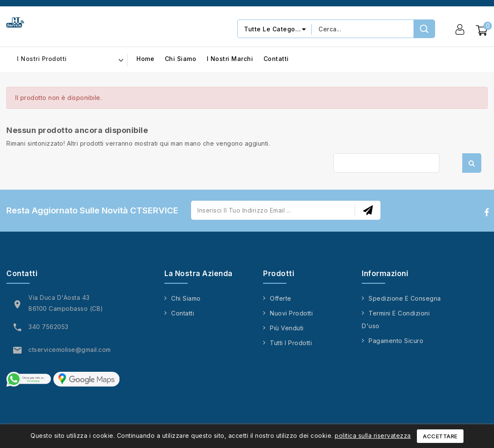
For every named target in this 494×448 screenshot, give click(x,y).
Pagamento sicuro (396, 341)
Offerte (281, 298)
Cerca (472, 163)
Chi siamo (181, 59)
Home (145, 59)
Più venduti (287, 328)
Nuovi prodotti (291, 313)
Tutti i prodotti (291, 343)
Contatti (276, 59)
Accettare (440, 436)
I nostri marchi (230, 59)
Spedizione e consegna (405, 298)
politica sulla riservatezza (373, 436)
